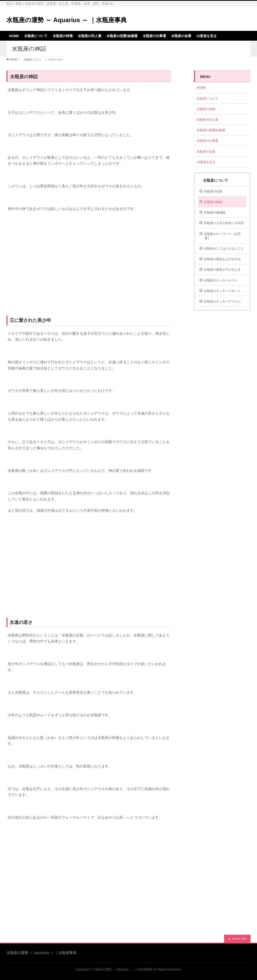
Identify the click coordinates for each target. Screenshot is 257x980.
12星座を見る (206, 162)
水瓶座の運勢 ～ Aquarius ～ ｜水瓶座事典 (67, 20)
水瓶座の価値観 (215, 213)
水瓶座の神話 (213, 202)
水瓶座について (32, 60)
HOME (14, 60)
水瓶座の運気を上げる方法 (222, 259)
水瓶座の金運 (206, 152)
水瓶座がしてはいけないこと (224, 249)
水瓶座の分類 (213, 191)
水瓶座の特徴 (206, 109)
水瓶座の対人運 (207, 120)
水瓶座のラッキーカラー (221, 280)
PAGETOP (240, 939)
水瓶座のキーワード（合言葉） (222, 236)
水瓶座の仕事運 (207, 141)
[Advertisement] (89, 264)
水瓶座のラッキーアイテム (222, 302)
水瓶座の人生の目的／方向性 (224, 223)
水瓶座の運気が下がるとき (222, 270)
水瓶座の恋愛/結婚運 (211, 130)
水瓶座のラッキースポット (222, 291)
